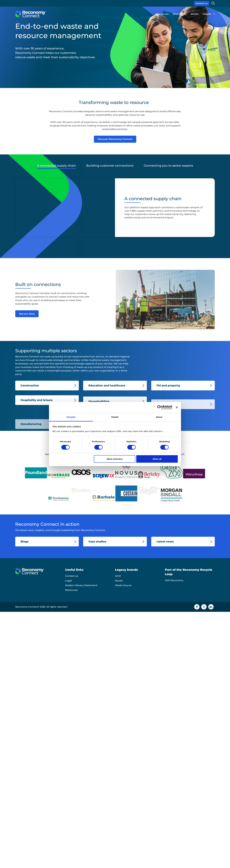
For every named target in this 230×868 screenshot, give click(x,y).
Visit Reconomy (174, 580)
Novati (119, 581)
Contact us (202, 3)
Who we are (162, 14)
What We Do (180, 14)
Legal (68, 581)
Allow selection (114, 459)
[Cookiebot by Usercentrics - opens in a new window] (159, 407)
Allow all (157, 459)
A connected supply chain (57, 166)
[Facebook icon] (197, 607)
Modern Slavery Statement (81, 585)
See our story (27, 314)
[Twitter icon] (204, 607)
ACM (118, 576)
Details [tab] (115, 417)
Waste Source (123, 585)
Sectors (195, 14)
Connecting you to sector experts (168, 166)
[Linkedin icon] (211, 607)
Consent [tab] (71, 417)
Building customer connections (110, 166)
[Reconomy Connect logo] (30, 14)
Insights (207, 14)
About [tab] (159, 417)
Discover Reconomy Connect (115, 139)
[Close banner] (177, 407)
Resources (71, 590)
